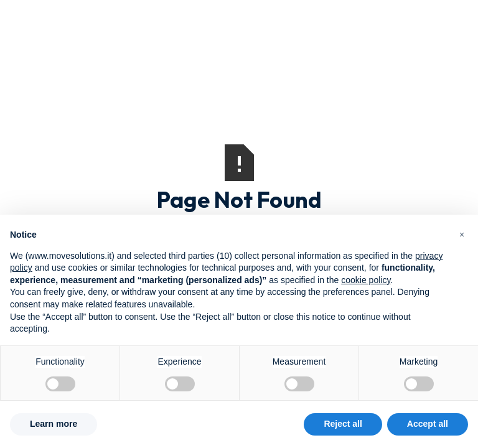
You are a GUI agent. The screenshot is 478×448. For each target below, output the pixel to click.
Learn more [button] (54, 424)
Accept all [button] (428, 424)
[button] (462, 235)
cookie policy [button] (366, 280)
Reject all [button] (343, 424)
